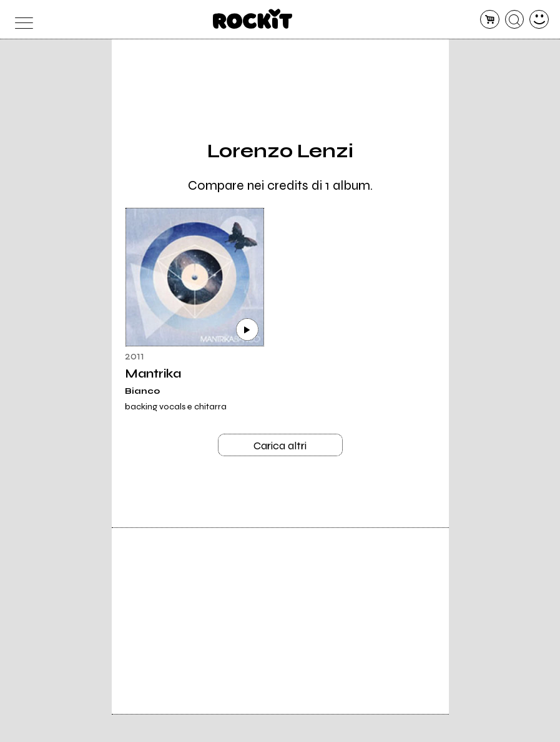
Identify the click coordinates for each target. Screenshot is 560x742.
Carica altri (280, 446)
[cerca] (515, 20)
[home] (253, 19)
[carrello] (490, 20)
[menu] (21, 20)
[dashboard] (539, 20)
